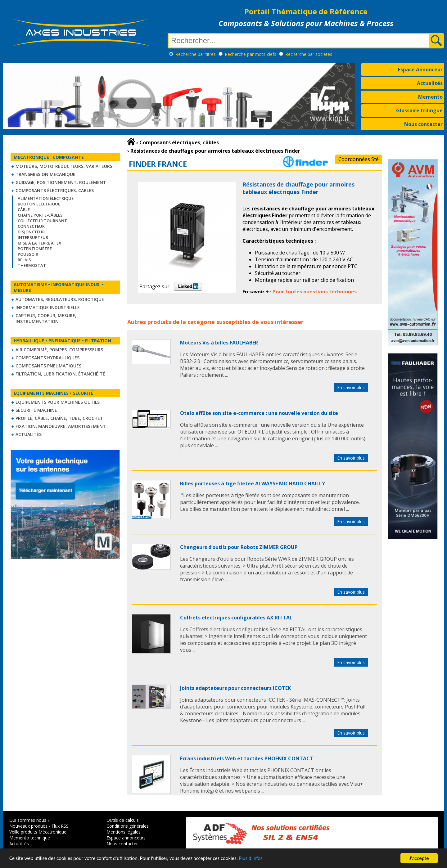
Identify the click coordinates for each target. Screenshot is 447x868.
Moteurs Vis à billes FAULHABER (219, 343)
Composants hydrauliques (47, 358)
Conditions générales (128, 826)
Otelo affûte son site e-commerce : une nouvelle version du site (259, 413)
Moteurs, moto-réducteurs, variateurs (64, 166)
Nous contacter (423, 124)
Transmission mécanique (45, 174)
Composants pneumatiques (48, 366)
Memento (430, 97)
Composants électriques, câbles (55, 190)
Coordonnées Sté (359, 159)
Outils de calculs (123, 820)
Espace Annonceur (420, 70)
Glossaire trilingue (419, 110)
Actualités (430, 83)
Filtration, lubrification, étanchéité (60, 374)
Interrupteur (33, 237)
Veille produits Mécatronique (38, 832)
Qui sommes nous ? (29, 820)
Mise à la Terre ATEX (39, 243)
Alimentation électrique (46, 198)
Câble (24, 209)
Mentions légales (124, 832)
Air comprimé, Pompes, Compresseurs (59, 350)
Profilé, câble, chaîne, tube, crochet (59, 418)
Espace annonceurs (126, 838)
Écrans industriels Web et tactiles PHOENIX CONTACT (247, 758)
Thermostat (32, 265)
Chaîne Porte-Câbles (40, 215)
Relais (24, 260)
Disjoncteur (31, 232)
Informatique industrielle (48, 307)
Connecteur (31, 226)
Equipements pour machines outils (58, 402)
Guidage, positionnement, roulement (61, 182)
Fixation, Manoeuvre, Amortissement (61, 426)
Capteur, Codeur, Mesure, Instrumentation (46, 318)
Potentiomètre (35, 249)
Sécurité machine (36, 410)
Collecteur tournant (42, 221)
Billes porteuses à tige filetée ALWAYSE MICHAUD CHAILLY (253, 483)
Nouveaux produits (28, 826)
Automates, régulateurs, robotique (60, 299)
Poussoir (28, 254)
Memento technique (30, 838)
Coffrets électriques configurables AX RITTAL (236, 618)
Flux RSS (60, 826)
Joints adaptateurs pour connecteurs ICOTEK (235, 688)
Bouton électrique (39, 204)
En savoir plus (351, 387)
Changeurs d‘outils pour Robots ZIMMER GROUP (239, 547)
